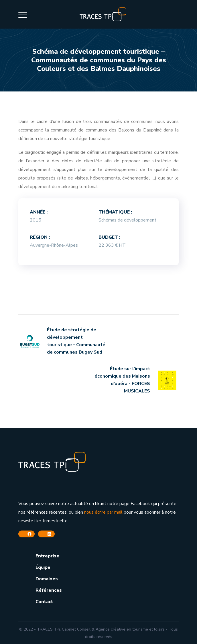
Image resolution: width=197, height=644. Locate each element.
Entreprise (47, 556)
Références (49, 590)
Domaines (47, 579)
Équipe (43, 567)
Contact (44, 602)
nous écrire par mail (103, 512)
